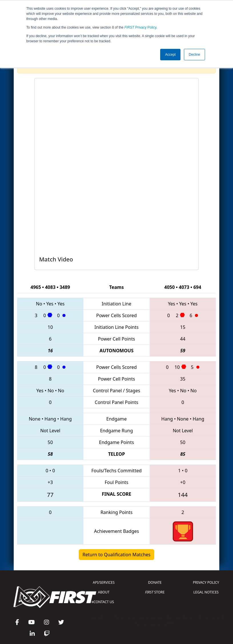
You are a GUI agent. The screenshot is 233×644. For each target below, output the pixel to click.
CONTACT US (104, 602)
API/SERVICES (104, 582)
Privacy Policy (140, 27)
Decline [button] (194, 55)
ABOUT (104, 592)
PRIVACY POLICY (206, 582)
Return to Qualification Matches (116, 555)
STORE (155, 592)
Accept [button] (170, 55)
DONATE (155, 582)
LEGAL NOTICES (206, 592)
